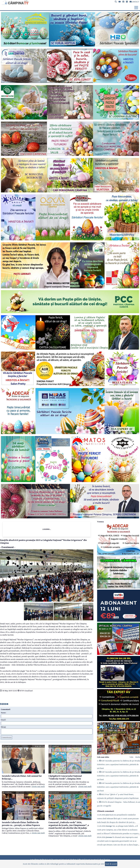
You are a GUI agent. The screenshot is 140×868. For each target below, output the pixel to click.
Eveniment (56, 860)
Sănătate (73, 860)
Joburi (101, 860)
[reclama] (70, 46)
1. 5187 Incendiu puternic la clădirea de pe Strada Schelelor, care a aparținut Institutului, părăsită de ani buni (119, 764)
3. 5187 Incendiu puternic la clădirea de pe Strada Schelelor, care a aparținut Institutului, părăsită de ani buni (119, 787)
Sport (88, 860)
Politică (43, 860)
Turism (107, 860)
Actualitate (35, 860)
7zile (131, 757)
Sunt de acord (111, 864)
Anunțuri (94, 860)
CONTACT (134, 2)
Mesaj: (3, 727)
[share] (1, 704)
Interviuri (65, 860)
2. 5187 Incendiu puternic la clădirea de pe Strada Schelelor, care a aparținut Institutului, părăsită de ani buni (119, 776)
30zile (138, 757)
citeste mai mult (38, 786)
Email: (3, 720)
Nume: (4, 713)
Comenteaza (7, 737)
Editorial (81, 860)
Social (49, 860)
